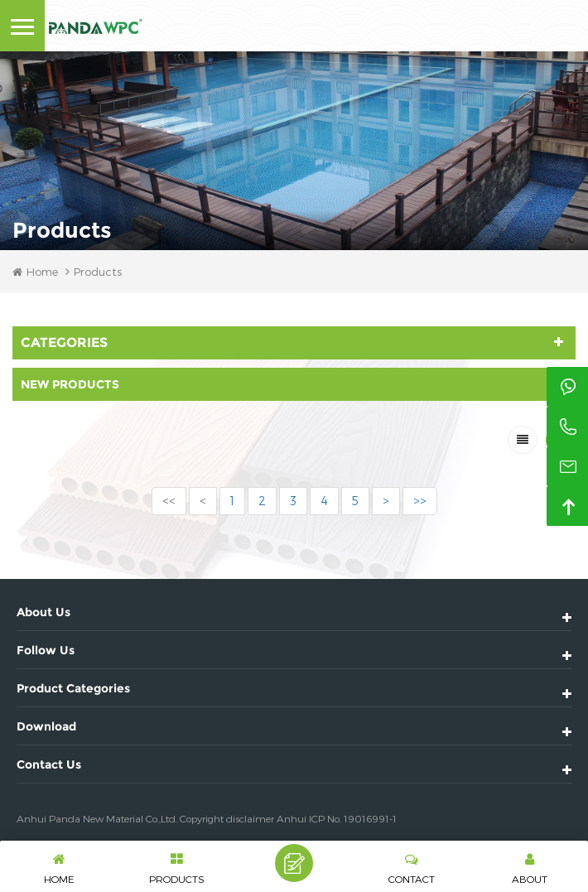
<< (169, 501)
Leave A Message (294, 863)
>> (420, 501)
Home (35, 272)
